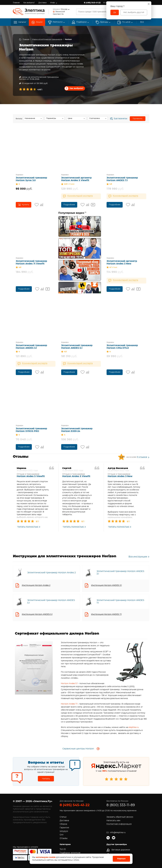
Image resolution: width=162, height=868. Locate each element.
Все (138, 557)
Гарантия (64, 828)
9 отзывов (142, 457)
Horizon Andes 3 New (120, 476)
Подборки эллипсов (70, 853)
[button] (104, 22)
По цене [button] (126, 22)
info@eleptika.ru (116, 833)
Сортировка (95, 118)
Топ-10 (63, 849)
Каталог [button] (20, 22)
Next (80, 291)
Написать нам (113, 821)
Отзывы (64, 838)
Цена (70, 118)
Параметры (51, 118)
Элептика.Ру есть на (116, 772)
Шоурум (64, 831)
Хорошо (121, 859)
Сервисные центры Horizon (81, 749)
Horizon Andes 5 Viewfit (31, 476)
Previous (80, 217)
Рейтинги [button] (58, 22)
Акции (39, 22)
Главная (16, 3)
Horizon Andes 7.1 (69, 704)
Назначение (30, 118)
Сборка (63, 824)
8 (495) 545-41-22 (92, 3)
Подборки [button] (81, 22)
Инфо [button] (53, 3)
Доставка (42, 3)
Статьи (63, 817)
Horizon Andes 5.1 (69, 684)
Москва (64, 9)
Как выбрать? (29, 3)
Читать (46, 779)
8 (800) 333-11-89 (121, 805)
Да (115, 12)
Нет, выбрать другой (134, 12)
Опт (62, 835)
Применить (138, 119)
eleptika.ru (134, 727)
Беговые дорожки (121, 850)
